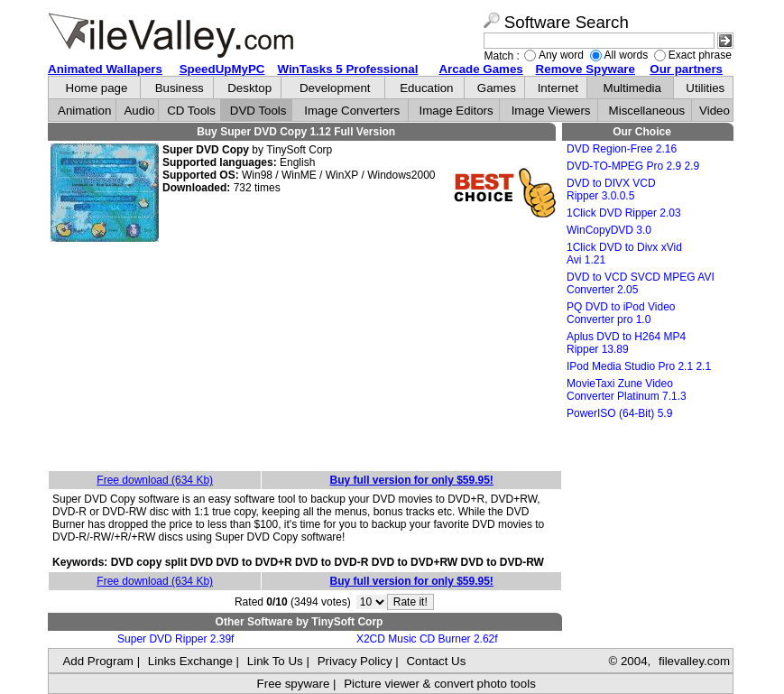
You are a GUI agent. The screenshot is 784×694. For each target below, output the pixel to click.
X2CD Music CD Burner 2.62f (427, 639)
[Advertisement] (305, 357)
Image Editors (457, 111)
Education (426, 88)
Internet (558, 88)
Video (715, 111)
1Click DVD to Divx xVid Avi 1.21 (624, 254)
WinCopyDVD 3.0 (609, 230)
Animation (84, 111)
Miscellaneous (647, 111)
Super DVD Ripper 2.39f (175, 639)
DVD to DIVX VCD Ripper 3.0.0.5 (611, 190)
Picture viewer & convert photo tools (440, 684)
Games (497, 88)
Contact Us (436, 661)
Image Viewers (551, 111)
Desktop (249, 88)
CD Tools (191, 111)
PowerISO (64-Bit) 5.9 (619, 413)
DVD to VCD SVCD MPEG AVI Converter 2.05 (641, 283)
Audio (139, 111)
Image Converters (352, 111)
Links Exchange (190, 661)
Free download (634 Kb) (155, 480)
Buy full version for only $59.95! (411, 480)
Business (180, 88)
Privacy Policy (355, 661)
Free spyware (294, 684)
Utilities (705, 88)
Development (335, 88)
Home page (97, 88)
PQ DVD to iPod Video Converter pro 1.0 (621, 313)
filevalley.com (694, 661)
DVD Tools (258, 111)
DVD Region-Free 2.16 (622, 149)
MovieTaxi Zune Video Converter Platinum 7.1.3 (627, 390)
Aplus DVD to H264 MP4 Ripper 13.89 (626, 343)
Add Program (98, 661)
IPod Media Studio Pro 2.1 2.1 (639, 366)
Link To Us (275, 661)
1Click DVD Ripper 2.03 (624, 213)
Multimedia (632, 88)
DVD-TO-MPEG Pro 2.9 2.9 (633, 166)
